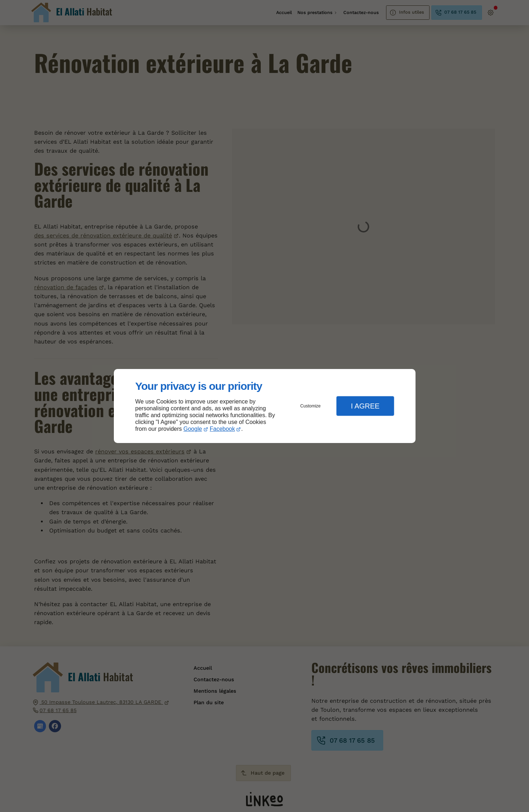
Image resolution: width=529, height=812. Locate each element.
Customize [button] (310, 406)
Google (193, 429)
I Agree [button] (365, 406)
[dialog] (265, 406)
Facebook (222, 429)
